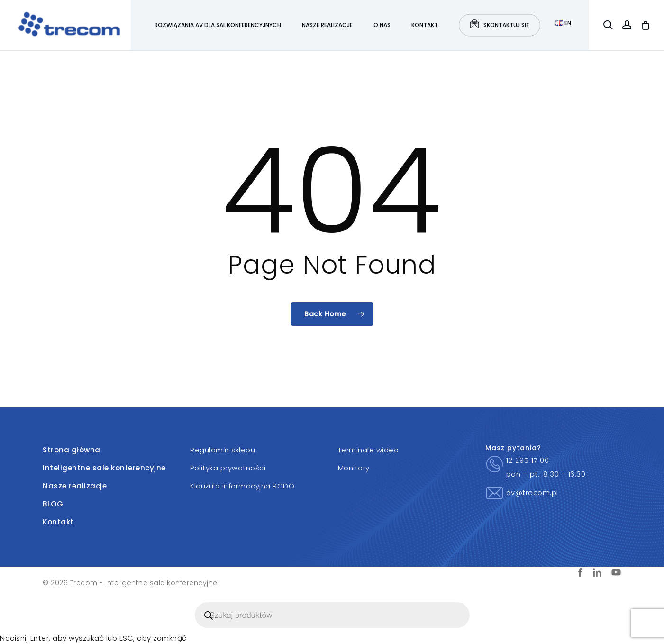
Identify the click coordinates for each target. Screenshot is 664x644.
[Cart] (646, 25)
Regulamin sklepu (223, 450)
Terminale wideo (368, 450)
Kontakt (58, 522)
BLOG (53, 504)
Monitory (354, 468)
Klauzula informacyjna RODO (242, 486)
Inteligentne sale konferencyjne (104, 468)
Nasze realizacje (75, 486)
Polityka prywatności (228, 468)
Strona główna (72, 450)
